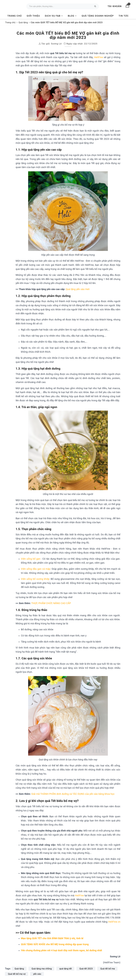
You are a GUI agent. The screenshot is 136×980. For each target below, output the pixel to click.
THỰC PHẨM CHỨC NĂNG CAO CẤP (51, 603)
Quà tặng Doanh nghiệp (98, 16)
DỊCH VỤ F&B (54, 16)
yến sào (37, 974)
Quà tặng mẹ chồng (42, 969)
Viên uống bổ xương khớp (35, 579)
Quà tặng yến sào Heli (78, 289)
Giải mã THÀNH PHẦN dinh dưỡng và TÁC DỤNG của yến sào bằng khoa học (73, 794)
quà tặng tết (66, 969)
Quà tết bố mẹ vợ (17, 974)
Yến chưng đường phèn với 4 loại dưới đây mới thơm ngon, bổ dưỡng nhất (61, 950)
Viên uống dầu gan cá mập (36, 569)
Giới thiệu (33, 16)
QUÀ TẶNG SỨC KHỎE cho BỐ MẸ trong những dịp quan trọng (55, 944)
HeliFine (98, 57)
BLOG (72, 16)
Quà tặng (19, 969)
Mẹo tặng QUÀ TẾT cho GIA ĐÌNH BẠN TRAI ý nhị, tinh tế (52, 938)
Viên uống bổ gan (31, 559)
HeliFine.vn (114, 922)
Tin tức (124, 16)
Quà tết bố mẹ (108, 969)
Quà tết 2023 (86, 969)
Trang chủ (15, 16)
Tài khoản (115, 6)
